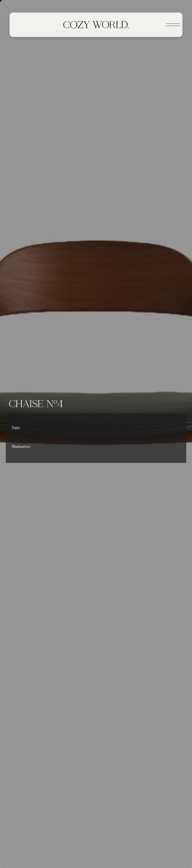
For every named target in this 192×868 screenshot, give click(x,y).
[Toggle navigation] (173, 25)
